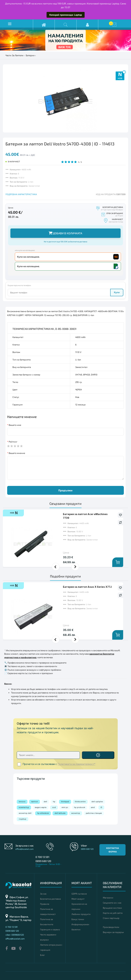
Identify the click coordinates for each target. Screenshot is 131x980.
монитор (76, 813)
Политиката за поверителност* (77, 764)
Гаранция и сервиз (50, 929)
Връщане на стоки (112, 908)
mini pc (65, 807)
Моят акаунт (78, 899)
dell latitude (60, 813)
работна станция (94, 813)
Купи (117, 292)
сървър (23, 819)
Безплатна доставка (50, 899)
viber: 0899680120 (15, 935)
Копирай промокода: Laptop (66, 15)
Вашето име (15, 425)
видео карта (41, 807)
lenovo (22, 802)
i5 (101, 807)
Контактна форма (112, 850)
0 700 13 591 (42, 857)
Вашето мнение (17, 453)
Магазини (108, 898)
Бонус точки (78, 919)
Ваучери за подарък (113, 932)
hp (54, 802)
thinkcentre (80, 802)
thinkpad (65, 802)
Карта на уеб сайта (113, 913)
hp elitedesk (43, 813)
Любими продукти (81, 914)
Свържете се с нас (112, 903)
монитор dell (25, 813)
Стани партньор (111, 918)
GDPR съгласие (79, 894)
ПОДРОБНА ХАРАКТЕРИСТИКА (21, 194)
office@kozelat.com (24, 849)
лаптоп (35, 802)
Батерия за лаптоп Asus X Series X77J (87, 587)
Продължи (65, 490)
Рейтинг (13, 442)
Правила (45, 904)
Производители (111, 927)
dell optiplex (97, 802)
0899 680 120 (43, 861)
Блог (42, 955)
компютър (24, 807)
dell (45, 802)
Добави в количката (65, 233)
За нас (43, 894)
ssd (54, 807)
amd (93, 807)
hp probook (80, 807)
